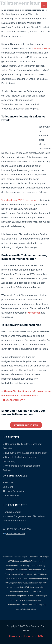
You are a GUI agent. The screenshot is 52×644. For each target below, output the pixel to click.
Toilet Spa (8, 482)
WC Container (22, 570)
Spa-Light (8, 487)
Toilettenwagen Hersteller (20, 592)
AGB (40, 636)
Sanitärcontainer (13, 605)
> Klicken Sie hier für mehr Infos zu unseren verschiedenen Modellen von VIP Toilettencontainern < (26, 396)
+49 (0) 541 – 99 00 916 (18, 529)
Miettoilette (22, 578)
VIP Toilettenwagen (16, 561)
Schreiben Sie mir (16, 533)
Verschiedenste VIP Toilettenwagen (20, 200)
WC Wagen (44, 557)
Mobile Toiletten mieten (35, 561)
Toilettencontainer (41, 48)
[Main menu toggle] (44, 5)
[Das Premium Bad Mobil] (24, 5)
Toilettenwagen (35, 570)
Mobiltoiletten (19, 587)
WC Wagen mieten (13, 583)
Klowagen (10, 570)
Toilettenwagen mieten (38, 578)
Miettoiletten (34, 313)
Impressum (30, 636)
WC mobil (24, 565)
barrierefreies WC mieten (26, 609)
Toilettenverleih (12, 565)
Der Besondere (11, 496)
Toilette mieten (26, 574)
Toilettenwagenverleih (35, 587)
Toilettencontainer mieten (13, 557)
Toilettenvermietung (37, 565)
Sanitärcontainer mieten (32, 583)
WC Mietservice (32, 557)
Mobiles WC (37, 592)
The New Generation (14, 491)
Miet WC (37, 574)
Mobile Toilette (27, 596)
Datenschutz (16, 636)
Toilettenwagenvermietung (31, 600)
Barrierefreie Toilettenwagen (33, 605)
